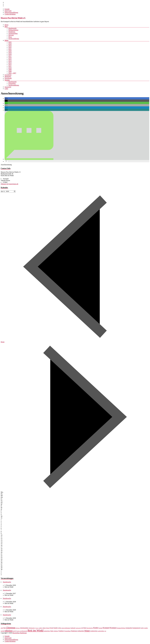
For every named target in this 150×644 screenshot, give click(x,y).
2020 (10, 51)
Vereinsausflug (13, 33)
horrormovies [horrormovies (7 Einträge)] (90, 628)
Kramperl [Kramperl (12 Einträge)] (106, 628)
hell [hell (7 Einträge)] (82, 628)
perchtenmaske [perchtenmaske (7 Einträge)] (24, 631)
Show (10, 37)
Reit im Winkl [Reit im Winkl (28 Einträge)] (35, 631)
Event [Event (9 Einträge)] (51, 628)
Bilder (7, 40)
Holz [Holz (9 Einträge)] (85, 628)
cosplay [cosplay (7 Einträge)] (40, 628)
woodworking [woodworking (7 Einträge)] (101, 631)
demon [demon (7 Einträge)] (48, 628)
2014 (10, 61)
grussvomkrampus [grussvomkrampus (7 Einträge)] (66, 628)
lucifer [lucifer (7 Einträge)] (142, 628)
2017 (10, 56)
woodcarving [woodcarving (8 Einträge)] (94, 631)
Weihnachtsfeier (13, 30)
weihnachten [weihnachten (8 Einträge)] (81, 631)
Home (6, 25)
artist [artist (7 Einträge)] (2, 628)
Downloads (8, 78)
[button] (6, 99)
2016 (10, 58)
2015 (10, 59)
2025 (10, 42)
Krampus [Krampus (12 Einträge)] (113, 628)
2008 (10, 71)
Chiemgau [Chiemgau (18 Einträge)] (11, 628)
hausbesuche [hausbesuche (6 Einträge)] (78, 628)
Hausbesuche (12, 28)
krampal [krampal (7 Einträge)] (101, 628)
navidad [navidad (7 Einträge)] (3, 631)
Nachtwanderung (14, 39)
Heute (3, 342)
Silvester (11, 35)
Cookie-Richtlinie (10, 14)
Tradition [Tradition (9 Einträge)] (61, 631)
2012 (10, 64)
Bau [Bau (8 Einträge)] (4, 628)
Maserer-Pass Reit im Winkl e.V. (13, 18)
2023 (10, 46)
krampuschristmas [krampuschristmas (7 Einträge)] (121, 628)
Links (6, 89)
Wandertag (12, 32)
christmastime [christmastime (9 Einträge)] (24, 628)
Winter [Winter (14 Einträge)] (87, 631)
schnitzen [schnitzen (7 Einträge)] (56, 631)
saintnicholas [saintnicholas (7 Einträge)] (47, 631)
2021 (10, 49)
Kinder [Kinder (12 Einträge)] (96, 628)
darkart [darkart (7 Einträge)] (44, 628)
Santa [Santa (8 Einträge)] (52, 631)
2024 (10, 44)
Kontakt (7, 9)
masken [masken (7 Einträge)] (146, 628)
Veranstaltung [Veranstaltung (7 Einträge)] (67, 631)
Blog (6, 26)
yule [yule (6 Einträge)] (105, 631)
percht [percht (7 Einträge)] (14, 631)
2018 (10, 54)
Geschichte (8, 75)
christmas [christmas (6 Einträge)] (18, 628)
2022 (10, 47)
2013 (10, 63)
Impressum (8, 11)
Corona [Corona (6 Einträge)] (37, 628)
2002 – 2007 (12, 73)
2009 (10, 70)
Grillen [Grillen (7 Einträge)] (60, 628)
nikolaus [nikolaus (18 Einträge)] (9, 631)
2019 (10, 52)
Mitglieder (8, 77)
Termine (7, 80)
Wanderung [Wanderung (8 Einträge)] (74, 631)
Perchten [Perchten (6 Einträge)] (18, 631)
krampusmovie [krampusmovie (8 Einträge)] (137, 628)
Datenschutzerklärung (11, 12)
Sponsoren (8, 87)
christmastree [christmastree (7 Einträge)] (32, 628)
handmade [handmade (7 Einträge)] (73, 628)
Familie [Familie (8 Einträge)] (56, 628)
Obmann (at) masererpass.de (10, 184)
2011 (10, 66)
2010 (10, 68)
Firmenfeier (12, 83)
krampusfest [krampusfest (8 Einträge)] (129, 628)
